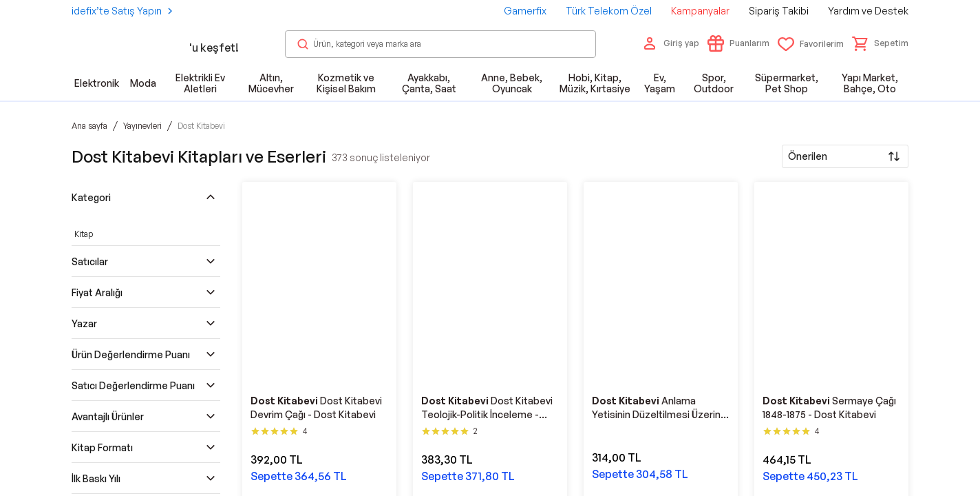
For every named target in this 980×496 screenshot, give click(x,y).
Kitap (84, 234)
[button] (880, 43)
